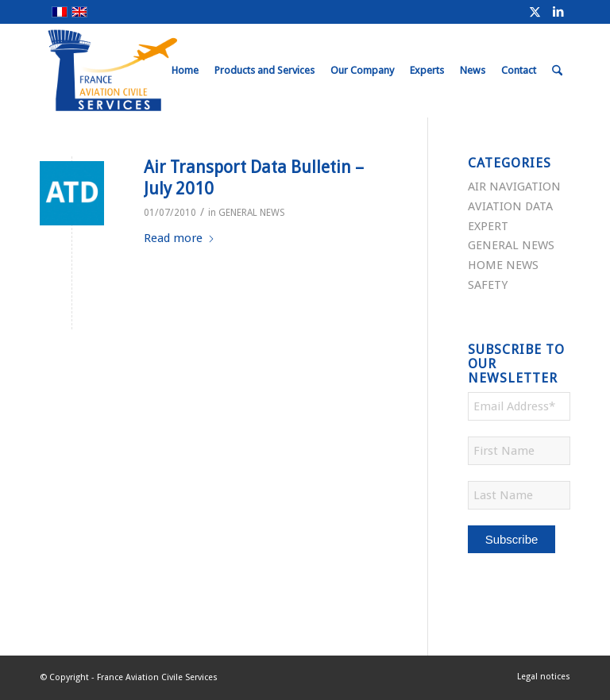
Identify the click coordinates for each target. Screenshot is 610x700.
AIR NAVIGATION (514, 187)
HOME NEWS (503, 265)
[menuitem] (185, 71)
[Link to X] (535, 12)
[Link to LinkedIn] (558, 12)
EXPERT (488, 226)
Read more (180, 238)
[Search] (557, 71)
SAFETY (488, 285)
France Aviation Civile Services (157, 677)
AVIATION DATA (510, 206)
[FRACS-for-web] (142, 71)
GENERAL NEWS (252, 213)
